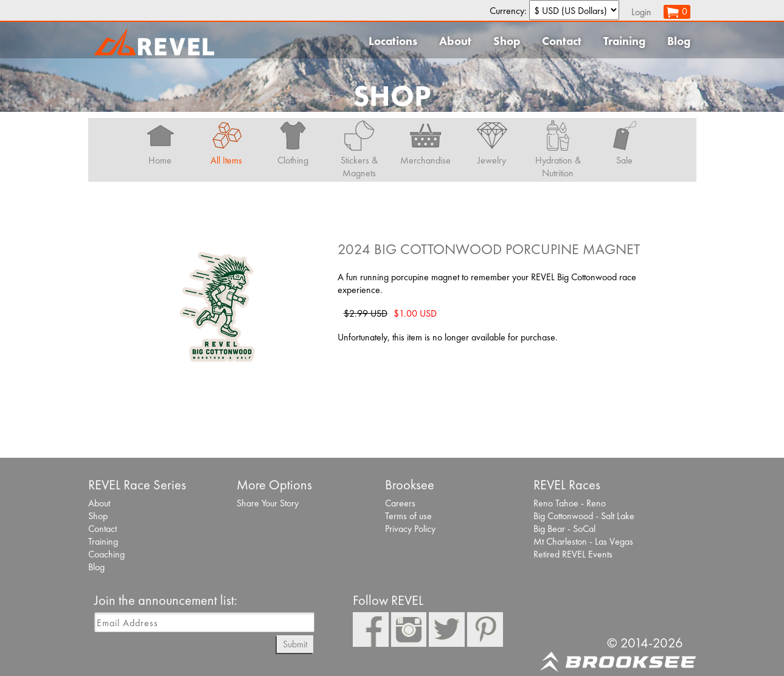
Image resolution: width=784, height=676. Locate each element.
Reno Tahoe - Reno (570, 503)
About (455, 41)
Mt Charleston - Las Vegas (583, 541)
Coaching (106, 554)
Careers (400, 503)
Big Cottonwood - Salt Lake (584, 516)
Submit (295, 644)
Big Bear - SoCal (564, 529)
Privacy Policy (410, 529)
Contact (562, 41)
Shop (507, 41)
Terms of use (408, 516)
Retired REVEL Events (573, 554)
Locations (393, 41)
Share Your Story (268, 503)
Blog (679, 41)
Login (641, 12)
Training (624, 41)
